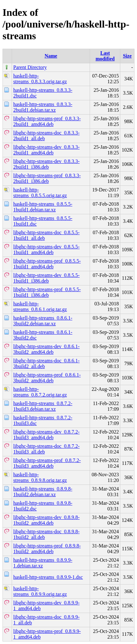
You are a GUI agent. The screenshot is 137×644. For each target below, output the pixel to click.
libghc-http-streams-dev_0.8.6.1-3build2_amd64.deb (46, 349)
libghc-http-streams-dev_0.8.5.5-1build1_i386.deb (46, 278)
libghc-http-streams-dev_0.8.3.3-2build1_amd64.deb (46, 150)
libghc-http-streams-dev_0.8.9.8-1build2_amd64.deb (46, 520)
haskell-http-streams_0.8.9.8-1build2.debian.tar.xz (43, 492)
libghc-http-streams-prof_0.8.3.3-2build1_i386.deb (47, 178)
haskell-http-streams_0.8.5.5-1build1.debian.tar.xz (43, 207)
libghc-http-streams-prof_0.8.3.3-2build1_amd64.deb (47, 121)
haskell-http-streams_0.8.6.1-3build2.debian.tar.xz (43, 321)
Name (51, 56)
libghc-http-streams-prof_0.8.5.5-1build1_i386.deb (47, 292)
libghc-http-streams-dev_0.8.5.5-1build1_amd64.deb (46, 250)
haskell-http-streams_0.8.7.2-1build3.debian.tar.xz (43, 406)
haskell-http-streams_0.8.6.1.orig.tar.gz (40, 306)
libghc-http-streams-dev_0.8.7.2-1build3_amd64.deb (46, 435)
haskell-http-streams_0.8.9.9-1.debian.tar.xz (43, 563)
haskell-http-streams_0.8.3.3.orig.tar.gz (40, 79)
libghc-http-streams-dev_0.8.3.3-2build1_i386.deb (46, 164)
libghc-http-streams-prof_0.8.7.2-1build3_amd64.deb (47, 463)
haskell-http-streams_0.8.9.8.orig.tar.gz (40, 477)
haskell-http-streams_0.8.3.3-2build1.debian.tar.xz (43, 107)
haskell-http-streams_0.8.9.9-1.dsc (48, 577)
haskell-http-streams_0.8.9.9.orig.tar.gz (40, 591)
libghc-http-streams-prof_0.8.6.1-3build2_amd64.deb (47, 378)
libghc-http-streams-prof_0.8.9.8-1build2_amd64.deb (47, 549)
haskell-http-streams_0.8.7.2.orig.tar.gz (40, 392)
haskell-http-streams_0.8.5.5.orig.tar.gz (40, 193)
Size (127, 56)
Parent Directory (30, 67)
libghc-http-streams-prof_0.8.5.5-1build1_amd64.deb (47, 264)
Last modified (105, 56)
